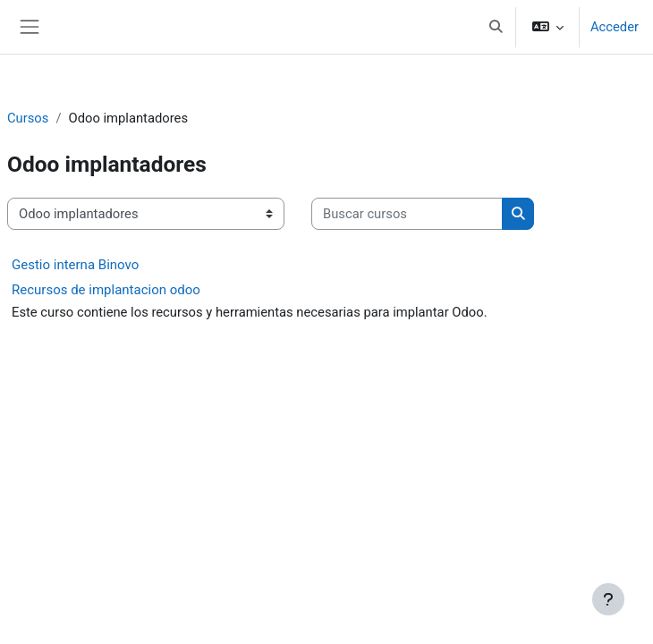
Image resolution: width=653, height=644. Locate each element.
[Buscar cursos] (407, 214)
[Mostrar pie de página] (608, 599)
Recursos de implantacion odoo (106, 290)
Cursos (28, 118)
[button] (496, 27)
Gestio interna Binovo (75, 265)
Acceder (615, 27)
